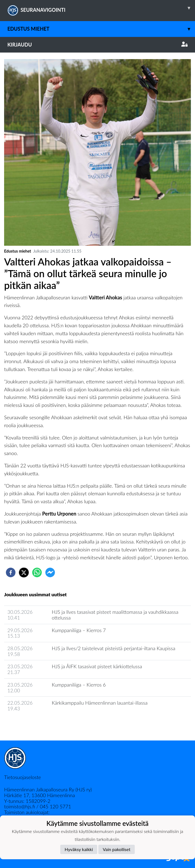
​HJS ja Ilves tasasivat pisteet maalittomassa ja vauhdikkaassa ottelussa (115, 615)
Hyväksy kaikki (79, 849)
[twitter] (24, 572)
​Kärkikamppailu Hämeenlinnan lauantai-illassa (100, 703)
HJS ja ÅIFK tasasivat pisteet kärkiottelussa (97, 666)
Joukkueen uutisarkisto (32, 724)
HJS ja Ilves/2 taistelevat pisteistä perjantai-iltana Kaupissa (114, 648)
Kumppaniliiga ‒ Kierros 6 (79, 685)
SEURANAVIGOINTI (101, 8)
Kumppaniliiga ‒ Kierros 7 (79, 630)
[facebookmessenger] (50, 572)
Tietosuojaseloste (22, 777)
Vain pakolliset (117, 849)
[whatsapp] (37, 572)
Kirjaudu (97, 45)
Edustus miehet (101, 29)
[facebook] (11, 572)
